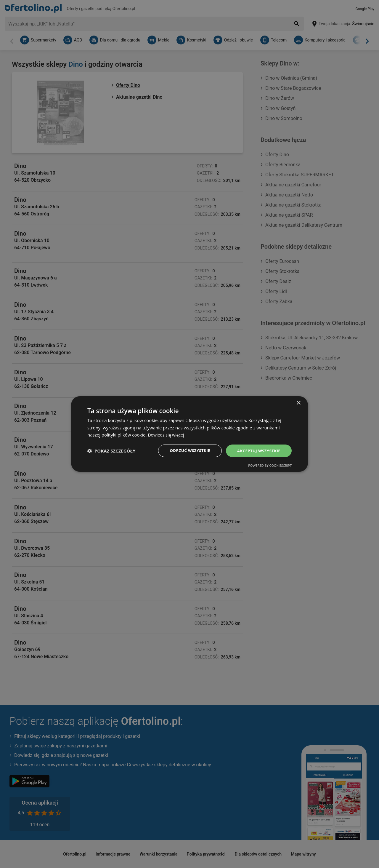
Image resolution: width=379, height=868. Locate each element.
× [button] (298, 403)
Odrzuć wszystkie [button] (187, 451)
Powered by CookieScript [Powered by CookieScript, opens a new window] (270, 466)
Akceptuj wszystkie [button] (258, 451)
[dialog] (189, 434)
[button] (111, 451)
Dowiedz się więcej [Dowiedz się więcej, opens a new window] (167, 434)
